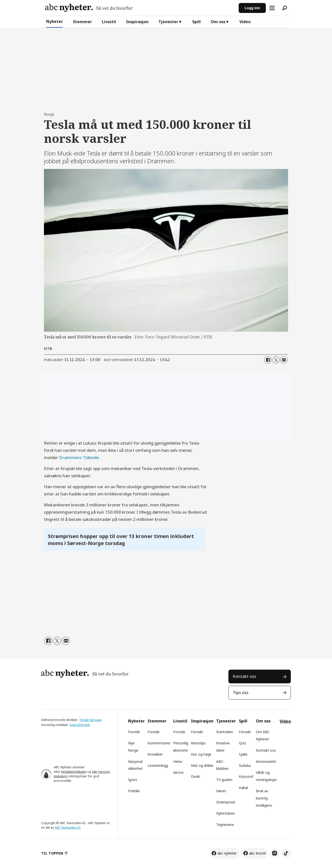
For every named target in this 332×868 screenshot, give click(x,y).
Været (221, 791)
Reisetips (198, 743)
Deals (196, 776)
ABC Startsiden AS (68, 828)
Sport (133, 780)
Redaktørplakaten (74, 772)
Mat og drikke (202, 765)
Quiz (243, 743)
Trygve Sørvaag (90, 720)
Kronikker (155, 754)
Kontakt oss (244, 676)
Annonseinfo (266, 761)
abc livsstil (257, 853)
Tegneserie (225, 825)
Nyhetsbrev (226, 813)
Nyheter (55, 21)
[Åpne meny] (272, 8)
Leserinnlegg (158, 765)
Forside (134, 732)
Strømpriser (226, 802)
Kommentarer (159, 743)
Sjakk (243, 754)
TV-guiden (224, 780)
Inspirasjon (137, 22)
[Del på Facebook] (268, 360)
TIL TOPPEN (52, 853)
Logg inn (252, 8)
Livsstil (109, 22)
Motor (178, 772)
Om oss (218, 22)
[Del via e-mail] (284, 360)
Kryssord (246, 776)
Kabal (243, 788)
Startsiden (225, 732)
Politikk (134, 791)
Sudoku (245, 765)
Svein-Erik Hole (80, 725)
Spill (196, 22)
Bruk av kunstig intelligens (264, 798)
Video (245, 22)
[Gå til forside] (89, 8)
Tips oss (241, 692)
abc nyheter (227, 853)
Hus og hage (201, 754)
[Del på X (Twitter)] (276, 360)
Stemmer (82, 22)
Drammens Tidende (79, 457)
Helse (178, 761)
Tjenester (168, 22)
